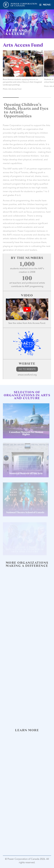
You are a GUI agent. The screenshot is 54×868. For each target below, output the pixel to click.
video (19, 323)
